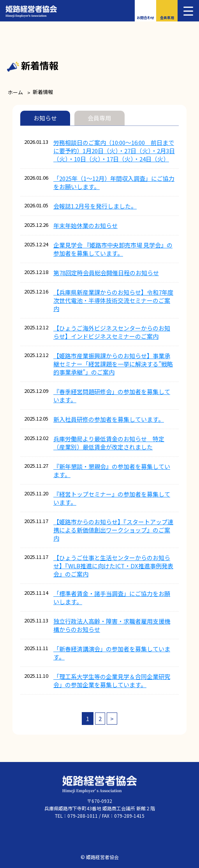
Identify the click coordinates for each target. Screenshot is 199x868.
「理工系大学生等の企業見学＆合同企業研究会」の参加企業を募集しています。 (112, 681)
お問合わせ (145, 18)
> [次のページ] (112, 719)
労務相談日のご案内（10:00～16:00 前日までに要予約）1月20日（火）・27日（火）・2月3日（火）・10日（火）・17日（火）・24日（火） (114, 151)
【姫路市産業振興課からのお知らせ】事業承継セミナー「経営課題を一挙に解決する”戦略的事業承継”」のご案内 (113, 364)
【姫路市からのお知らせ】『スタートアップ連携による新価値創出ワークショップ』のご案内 (113, 530)
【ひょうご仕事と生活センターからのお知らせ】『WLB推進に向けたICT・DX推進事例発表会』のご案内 (113, 566)
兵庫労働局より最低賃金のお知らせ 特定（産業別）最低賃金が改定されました (109, 443)
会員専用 (167, 18)
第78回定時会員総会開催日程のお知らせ (106, 273)
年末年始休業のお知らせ (85, 225)
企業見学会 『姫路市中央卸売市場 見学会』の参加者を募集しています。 (113, 249)
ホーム (15, 92)
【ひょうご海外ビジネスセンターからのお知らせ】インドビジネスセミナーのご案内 (112, 332)
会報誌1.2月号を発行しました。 (95, 206)
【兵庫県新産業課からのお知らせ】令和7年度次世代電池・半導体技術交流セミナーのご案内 (113, 300)
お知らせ (45, 118)
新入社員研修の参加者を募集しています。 (109, 419)
